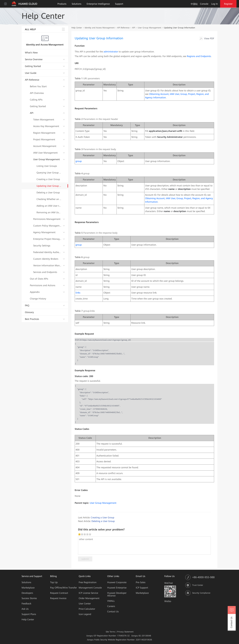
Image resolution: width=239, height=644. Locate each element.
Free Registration (88, 582)
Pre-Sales (141, 582)
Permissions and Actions (43, 285)
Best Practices (32, 319)
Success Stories (29, 598)
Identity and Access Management (45, 45)
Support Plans (29, 614)
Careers (111, 606)
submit (85, 559)
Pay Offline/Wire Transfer (63, 588)
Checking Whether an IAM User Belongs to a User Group (49, 199)
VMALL (111, 601)
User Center (85, 604)
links (78, 293)
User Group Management (46, 159)
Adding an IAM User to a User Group (49, 206)
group (79, 161)
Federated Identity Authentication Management (47, 252)
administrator (111, 52)
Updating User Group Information (49, 186)
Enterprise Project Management (47, 239)
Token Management (44, 120)
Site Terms (110, 632)
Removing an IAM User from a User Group (49, 212)
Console (204, 4)
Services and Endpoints (45, 272)
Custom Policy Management (47, 226)
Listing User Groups (47, 166)
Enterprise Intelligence (98, 4)
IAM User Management (45, 153)
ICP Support (142, 588)
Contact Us (113, 612)
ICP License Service (88, 593)
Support (119, 4)
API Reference (32, 80)
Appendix (35, 292)
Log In (215, 4)
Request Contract (59, 593)
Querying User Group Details (49, 173)
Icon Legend (85, 614)
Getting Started (33, 66)
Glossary (29, 312)
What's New (31, 53)
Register (228, 4)
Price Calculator (87, 609)
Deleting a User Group (48, 193)
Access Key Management (46, 126)
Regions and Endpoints (199, 56)
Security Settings (42, 246)
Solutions (77, 4)
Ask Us (25, 609)
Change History (38, 299)
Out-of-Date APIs (39, 279)
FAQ (27, 305)
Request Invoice (58, 598)
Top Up (54, 582)
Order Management (89, 598)
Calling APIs (36, 100)
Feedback (26, 604)
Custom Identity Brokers (46, 259)
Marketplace (28, 588)
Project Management (44, 139)
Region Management (44, 133)
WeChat (169, 583)
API (32, 113)
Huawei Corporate (117, 582)
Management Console (90, 588)
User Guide (31, 73)
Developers (27, 593)
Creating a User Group (48, 179)
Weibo (168, 601)
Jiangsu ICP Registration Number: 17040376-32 (108, 636)
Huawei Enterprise (117, 588)
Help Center (77, 28)
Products (62, 4)
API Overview (37, 93)
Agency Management (44, 232)
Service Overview (34, 59)
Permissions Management (47, 219)
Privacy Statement (125, 632)
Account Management (45, 146)
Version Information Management (47, 265)
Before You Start (38, 86)
